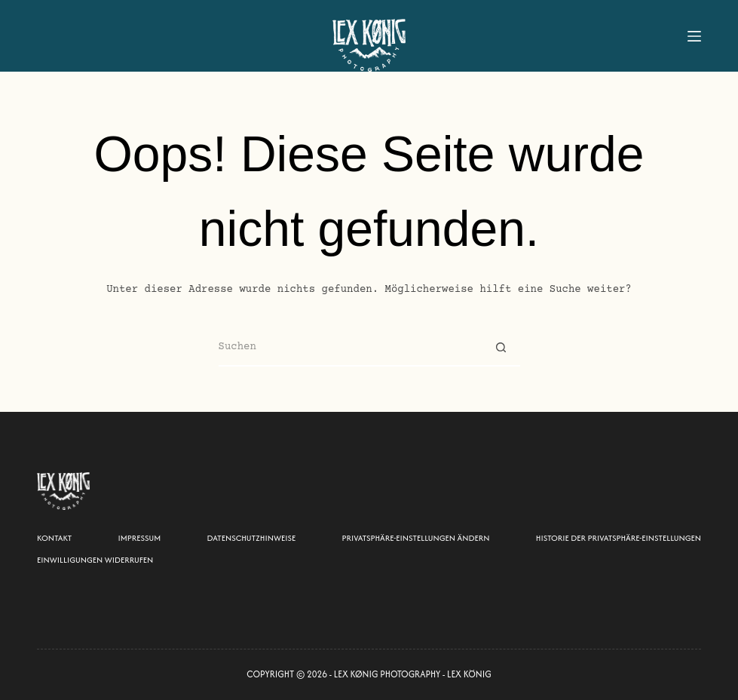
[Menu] (694, 36)
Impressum (140, 538)
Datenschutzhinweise (252, 538)
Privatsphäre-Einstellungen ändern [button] (416, 538)
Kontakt (54, 538)
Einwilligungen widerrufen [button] (95, 560)
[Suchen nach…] (351, 348)
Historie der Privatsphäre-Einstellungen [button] (619, 538)
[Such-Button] (501, 348)
